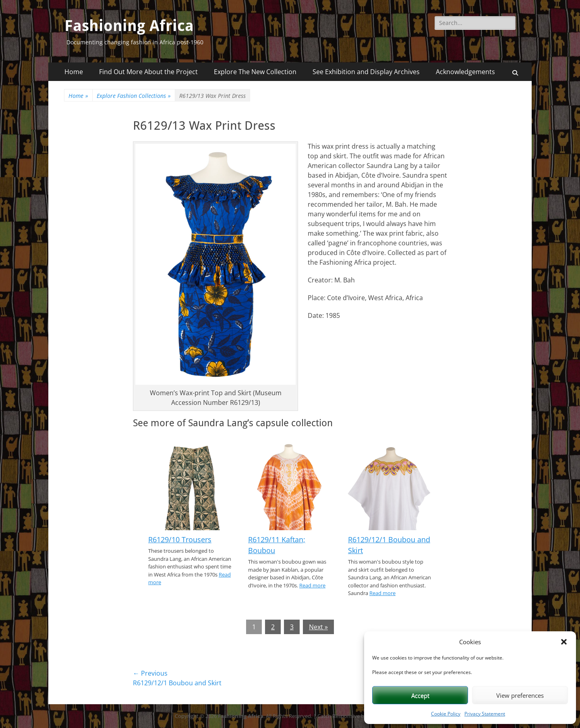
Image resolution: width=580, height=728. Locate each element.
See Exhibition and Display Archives (366, 72)
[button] (564, 642)
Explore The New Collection (255, 72)
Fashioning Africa (129, 26)
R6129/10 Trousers (180, 539)
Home (74, 72)
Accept (420, 695)
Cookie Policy (446, 714)
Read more (312, 585)
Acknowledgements (465, 72)
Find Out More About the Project (148, 72)
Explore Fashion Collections (134, 96)
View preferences (520, 695)
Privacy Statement (485, 714)
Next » (318, 627)
